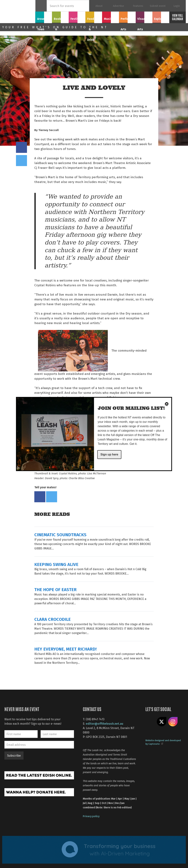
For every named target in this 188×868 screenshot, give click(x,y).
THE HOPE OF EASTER (55, 589)
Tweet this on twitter (21, 161)
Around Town (44, 19)
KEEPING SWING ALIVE (56, 564)
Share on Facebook (21, 147)
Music (111, 17)
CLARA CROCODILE (53, 619)
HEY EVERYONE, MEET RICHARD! (65, 649)
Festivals (77, 17)
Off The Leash (19, 12)
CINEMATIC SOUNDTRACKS (60, 534)
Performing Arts (127, 19)
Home (41, 6)
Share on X (162, 722)
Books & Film (60, 19)
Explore (161, 17)
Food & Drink (94, 19)
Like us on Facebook (150, 722)
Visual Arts (144, 17)
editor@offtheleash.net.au (105, 723)
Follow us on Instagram (173, 722)
